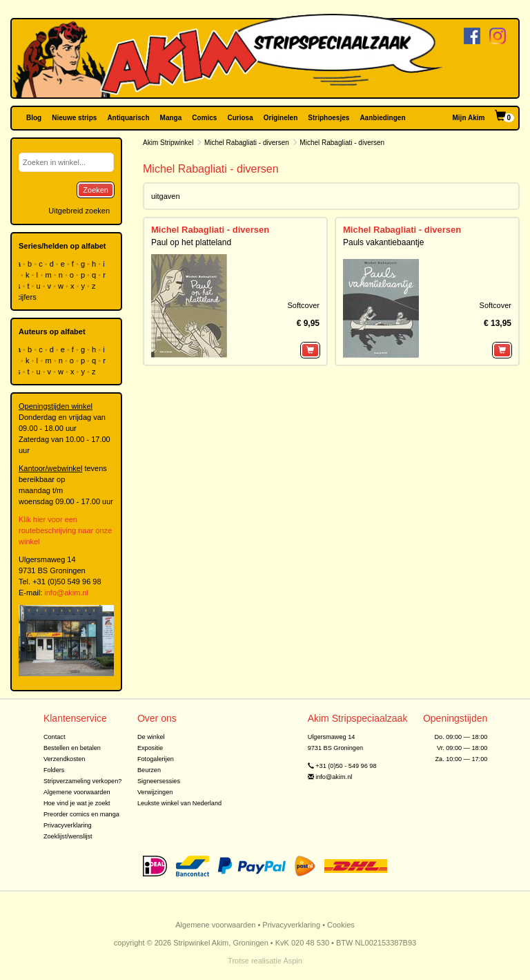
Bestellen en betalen (72, 748)
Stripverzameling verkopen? (83, 781)
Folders (54, 770)
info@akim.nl (66, 593)
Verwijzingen (155, 792)
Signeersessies (159, 781)
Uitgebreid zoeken (79, 211)
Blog (34, 118)
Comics (204, 118)
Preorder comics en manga (81, 814)
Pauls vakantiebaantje (383, 242)
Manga (171, 118)
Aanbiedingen (382, 118)
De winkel (151, 737)
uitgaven (166, 196)
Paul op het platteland (191, 242)
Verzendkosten (65, 759)
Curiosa (240, 118)
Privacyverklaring (68, 825)
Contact (55, 737)
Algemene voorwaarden (77, 792)
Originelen (281, 118)
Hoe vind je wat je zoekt (77, 803)
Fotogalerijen (156, 759)
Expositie (150, 748)
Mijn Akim (469, 118)
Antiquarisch (128, 118)
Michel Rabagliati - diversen (247, 143)
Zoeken (96, 190)
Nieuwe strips (74, 118)
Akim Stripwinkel (168, 143)
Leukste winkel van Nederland (179, 803)
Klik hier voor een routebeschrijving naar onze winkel (65, 530)
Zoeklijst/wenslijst (68, 836)
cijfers (28, 297)
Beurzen (149, 770)
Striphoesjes (328, 118)
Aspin (293, 961)
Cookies (341, 925)
